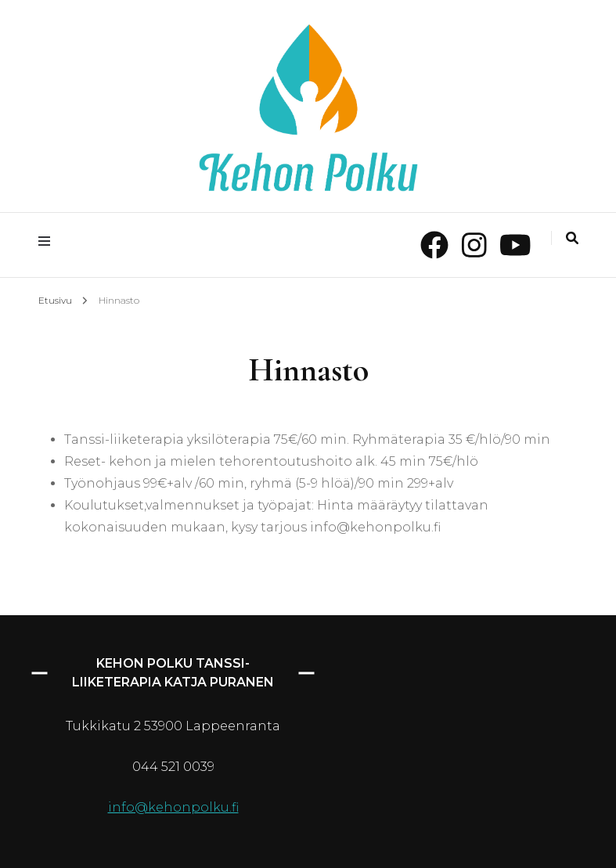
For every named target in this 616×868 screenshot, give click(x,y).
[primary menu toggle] (48, 241)
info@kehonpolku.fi (173, 807)
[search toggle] (572, 238)
